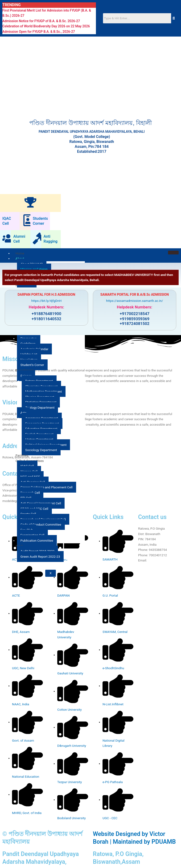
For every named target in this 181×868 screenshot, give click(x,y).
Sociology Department (41, 450)
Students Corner (40, 221)
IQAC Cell (7, 221)
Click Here (155, 560)
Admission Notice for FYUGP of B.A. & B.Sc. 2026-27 (41, 21)
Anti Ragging (51, 239)
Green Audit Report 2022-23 (40, 557)
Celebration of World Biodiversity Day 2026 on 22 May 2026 (46, 26)
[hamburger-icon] (173, 253)
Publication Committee (37, 540)
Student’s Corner (32, 365)
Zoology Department (40, 407)
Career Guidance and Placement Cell (47, 487)
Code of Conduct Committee (41, 524)
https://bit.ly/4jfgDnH (46, 301)
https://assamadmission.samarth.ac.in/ (134, 301)
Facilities (22, 455)
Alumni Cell (19, 239)
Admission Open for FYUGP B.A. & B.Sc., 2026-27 (39, 32)
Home (20, 253)
